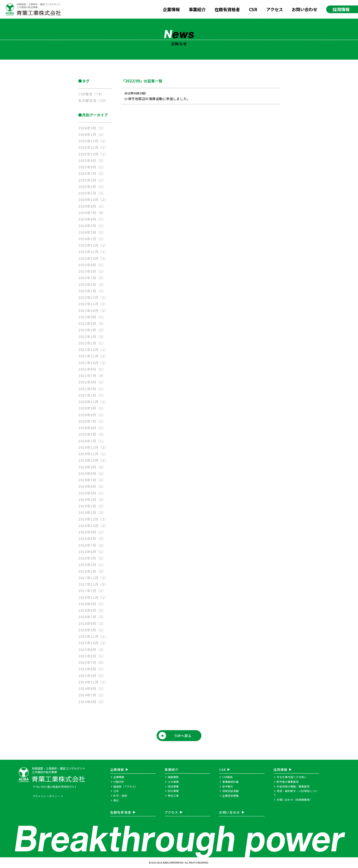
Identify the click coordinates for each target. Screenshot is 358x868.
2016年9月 (92, 604)
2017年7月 (92, 591)
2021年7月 (92, 376)
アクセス (275, 9)
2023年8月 (92, 271)
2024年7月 (92, 213)
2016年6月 (92, 623)
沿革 (116, 791)
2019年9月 (92, 467)
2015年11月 (93, 636)
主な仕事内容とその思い (292, 777)
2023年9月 (92, 265)
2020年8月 (92, 415)
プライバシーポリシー (46, 796)
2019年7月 (92, 480)
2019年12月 (93, 447)
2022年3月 (92, 330)
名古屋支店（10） (93, 100)
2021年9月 (92, 369)
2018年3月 (92, 558)
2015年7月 (92, 662)
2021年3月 (92, 389)
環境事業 (173, 786)
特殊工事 (173, 796)
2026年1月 (92, 134)
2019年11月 (93, 454)
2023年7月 (92, 278)
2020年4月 (92, 428)
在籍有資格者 (227, 9)
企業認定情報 (230, 796)
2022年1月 (92, 343)
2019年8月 (92, 473)
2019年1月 (92, 512)
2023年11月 (93, 252)
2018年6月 (92, 552)
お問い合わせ (305, 9)
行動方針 (119, 782)
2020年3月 (92, 434)
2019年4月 (92, 493)
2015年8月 (92, 656)
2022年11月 (93, 304)
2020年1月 (92, 441)
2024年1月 (92, 239)
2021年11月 (93, 356)
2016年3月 (92, 630)
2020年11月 (93, 402)
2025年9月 (92, 160)
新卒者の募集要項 (288, 782)
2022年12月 (93, 297)
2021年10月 (93, 363)
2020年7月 (92, 421)
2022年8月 (92, 323)
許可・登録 (120, 796)
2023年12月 (93, 245)
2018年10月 (93, 526)
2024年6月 (92, 219)
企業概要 (119, 777)
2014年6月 (92, 702)
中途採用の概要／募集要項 (293, 786)
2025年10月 (93, 154)
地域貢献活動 (230, 791)
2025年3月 (92, 180)
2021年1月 (92, 395)
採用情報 (341, 9)
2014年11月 (93, 682)
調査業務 (173, 777)
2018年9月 (92, 532)
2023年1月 (92, 291)
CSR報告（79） (91, 94)
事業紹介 (197, 9)
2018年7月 (92, 545)
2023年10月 (93, 258)
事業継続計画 (230, 782)
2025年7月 (92, 173)
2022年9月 (92, 317)
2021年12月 (93, 349)
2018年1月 (92, 571)
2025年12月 (93, 141)
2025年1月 (92, 193)
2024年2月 (92, 232)
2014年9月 (92, 688)
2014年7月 (92, 695)
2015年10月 (93, 643)
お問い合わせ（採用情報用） (294, 800)
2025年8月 (92, 167)
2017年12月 (93, 578)
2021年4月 (92, 382)
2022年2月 (92, 337)
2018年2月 (92, 565)
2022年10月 (93, 310)
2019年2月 (92, 506)
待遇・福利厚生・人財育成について (296, 793)
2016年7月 (92, 617)
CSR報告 (227, 777)
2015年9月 (92, 649)
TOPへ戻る (183, 736)
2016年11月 (93, 597)
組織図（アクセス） (126, 786)
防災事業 (173, 791)
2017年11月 (93, 584)
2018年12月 (93, 519)
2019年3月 (92, 499)
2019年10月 (93, 460)
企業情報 (171, 9)
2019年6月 (92, 486)
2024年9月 (92, 206)
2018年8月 (92, 538)
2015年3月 (92, 676)
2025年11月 (93, 147)
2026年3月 (92, 128)
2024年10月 (93, 199)
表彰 (116, 800)
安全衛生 (228, 786)
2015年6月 (92, 669)
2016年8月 (92, 610)
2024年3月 (92, 226)
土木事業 (173, 782)
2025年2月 (92, 187)
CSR (253, 9)
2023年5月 (92, 284)
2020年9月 (92, 408)
